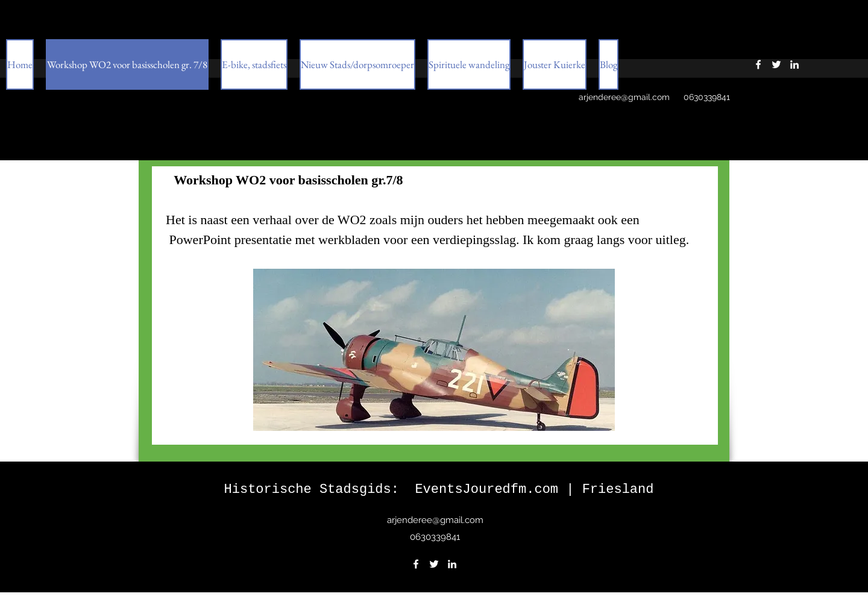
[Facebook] (416, 564)
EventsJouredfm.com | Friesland (534, 490)
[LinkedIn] (452, 564)
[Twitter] (434, 564)
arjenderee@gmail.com (624, 97)
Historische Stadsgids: (320, 490)
